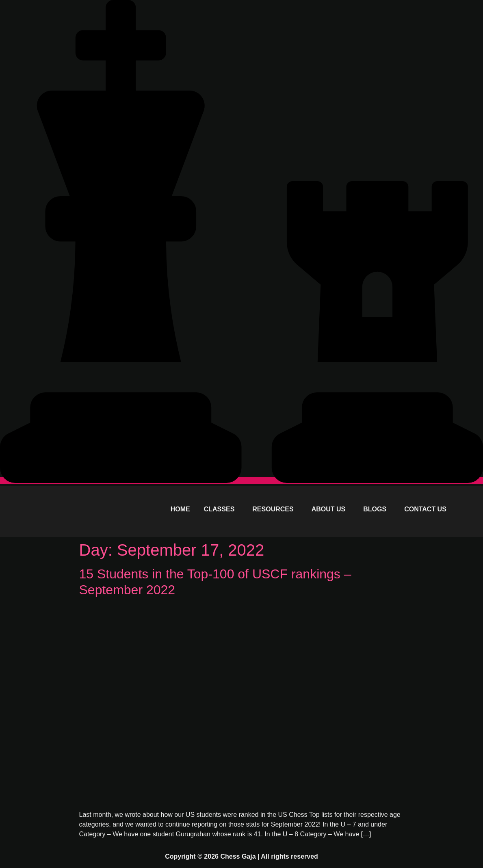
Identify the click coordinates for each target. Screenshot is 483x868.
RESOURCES (273, 509)
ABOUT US (329, 509)
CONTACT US (425, 509)
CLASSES (219, 509)
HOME (180, 509)
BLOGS (375, 509)
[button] (221, 509)
